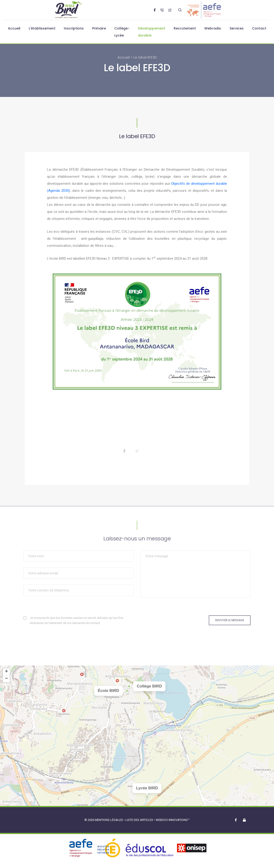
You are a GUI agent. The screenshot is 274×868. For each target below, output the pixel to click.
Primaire (99, 28)
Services (237, 28)
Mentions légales (109, 820)
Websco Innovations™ (173, 820)
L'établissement (42, 28)
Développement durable (152, 32)
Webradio (213, 28)
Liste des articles (140, 820)
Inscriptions (74, 28)
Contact (259, 28)
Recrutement (185, 28)
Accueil (14, 28)
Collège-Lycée (122, 32)
